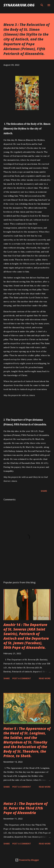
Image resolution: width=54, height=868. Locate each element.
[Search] (42, 5)
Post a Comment (22, 678)
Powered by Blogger (27, 860)
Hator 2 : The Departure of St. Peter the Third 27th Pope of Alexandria (25, 808)
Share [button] (44, 491)
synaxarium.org (19, 5)
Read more (45, 678)
